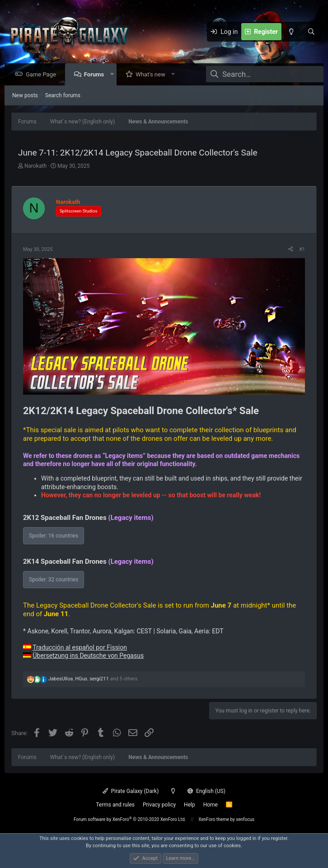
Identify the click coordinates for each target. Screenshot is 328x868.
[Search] (311, 32)
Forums (96, 75)
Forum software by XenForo (130, 819)
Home (211, 805)
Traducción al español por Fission (80, 648)
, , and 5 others (93, 679)
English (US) (206, 791)
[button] (114, 75)
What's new (153, 75)
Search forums (63, 96)
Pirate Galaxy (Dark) (131, 791)
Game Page (43, 75)
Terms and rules (115, 805)
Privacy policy (159, 805)
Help (190, 805)
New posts (25, 96)
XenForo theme (214, 819)
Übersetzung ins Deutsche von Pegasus (88, 656)
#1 (302, 250)
